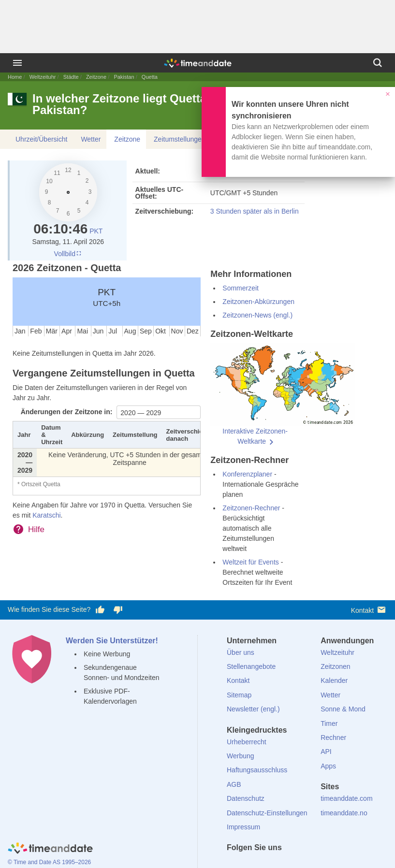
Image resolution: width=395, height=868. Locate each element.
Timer (329, 723)
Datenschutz (246, 798)
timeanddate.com (346, 798)
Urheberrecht (247, 742)
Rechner (333, 738)
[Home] (50, 850)
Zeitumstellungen (180, 139)
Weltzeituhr (43, 77)
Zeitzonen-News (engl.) (257, 315)
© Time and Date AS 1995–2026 (49, 862)
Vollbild (68, 254)
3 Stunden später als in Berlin (255, 211)
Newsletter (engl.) (253, 709)
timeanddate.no (344, 813)
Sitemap (239, 695)
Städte (71, 77)
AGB (234, 784)
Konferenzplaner (247, 474)
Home (15, 77)
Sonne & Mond (343, 709)
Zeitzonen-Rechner (251, 508)
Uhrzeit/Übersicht (41, 139)
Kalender (334, 680)
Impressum (243, 827)
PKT (96, 231)
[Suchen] (378, 63)
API (326, 752)
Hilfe (36, 529)
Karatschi (46, 515)
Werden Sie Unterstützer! (112, 641)
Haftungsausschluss (257, 770)
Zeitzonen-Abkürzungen (258, 302)
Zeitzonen (335, 666)
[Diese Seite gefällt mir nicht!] (117, 610)
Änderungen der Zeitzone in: (68, 412)
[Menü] (17, 63)
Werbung (241, 756)
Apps (328, 766)
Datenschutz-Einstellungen (267, 813)
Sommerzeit (241, 288)
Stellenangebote (251, 666)
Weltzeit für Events (250, 562)
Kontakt (369, 610)
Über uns (241, 652)
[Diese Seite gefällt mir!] (100, 610)
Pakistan (124, 77)
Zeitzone (96, 77)
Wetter (91, 139)
